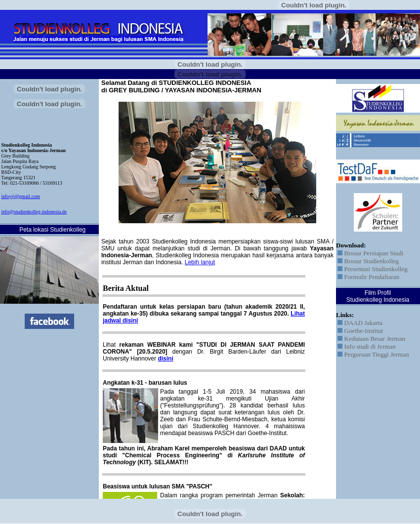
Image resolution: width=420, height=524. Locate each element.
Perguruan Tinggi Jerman (373, 354)
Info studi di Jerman (367, 346)
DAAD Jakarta (360, 323)
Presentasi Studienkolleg (372, 269)
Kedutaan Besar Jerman (371, 339)
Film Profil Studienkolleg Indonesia (378, 296)
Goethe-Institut (360, 331)
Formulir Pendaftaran (368, 277)
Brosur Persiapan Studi (370, 253)
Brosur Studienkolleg (368, 261)
